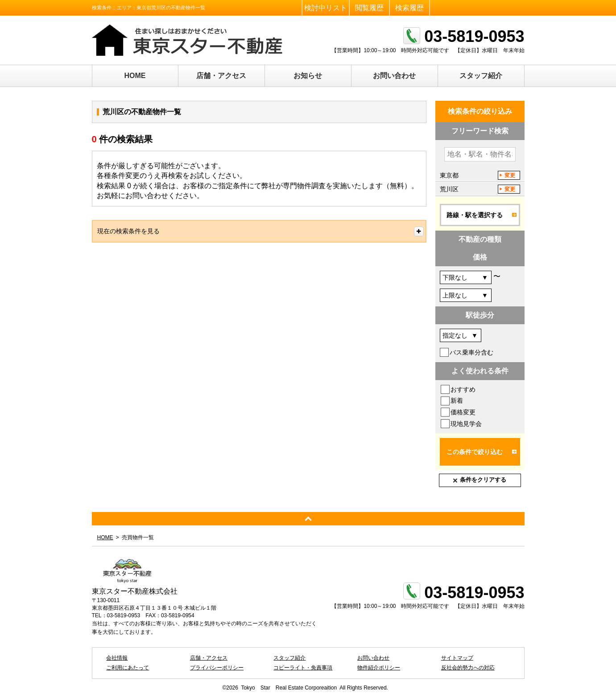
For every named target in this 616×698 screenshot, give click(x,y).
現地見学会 (466, 424)
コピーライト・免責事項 (303, 668)
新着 (457, 401)
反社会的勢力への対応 (468, 668)
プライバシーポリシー (217, 668)
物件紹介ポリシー (379, 668)
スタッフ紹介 (481, 76)
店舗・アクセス (221, 76)
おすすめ (463, 389)
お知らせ (308, 76)
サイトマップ (457, 658)
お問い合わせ (394, 76)
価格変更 (463, 412)
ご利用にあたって (128, 668)
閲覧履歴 (369, 8)
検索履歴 (409, 8)
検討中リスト (326, 8)
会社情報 (117, 658)
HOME (135, 76)
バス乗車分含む (471, 352)
